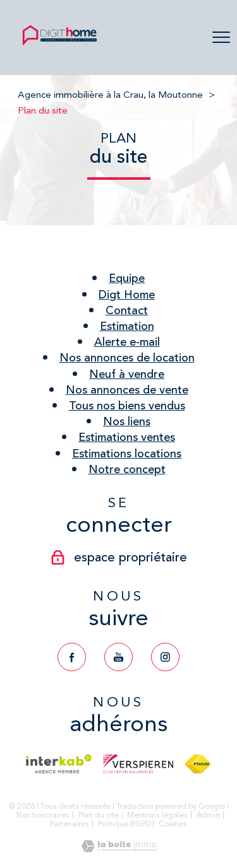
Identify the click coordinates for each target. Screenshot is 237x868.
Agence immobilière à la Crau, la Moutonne (110, 95)
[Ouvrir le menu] (221, 38)
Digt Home (127, 295)
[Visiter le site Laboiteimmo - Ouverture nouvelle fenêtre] (119, 848)
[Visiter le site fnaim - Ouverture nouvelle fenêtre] (197, 764)
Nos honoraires (43, 815)
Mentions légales (157, 815)
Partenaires (70, 824)
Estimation (127, 326)
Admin (208, 815)
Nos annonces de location (127, 358)
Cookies (173, 824)
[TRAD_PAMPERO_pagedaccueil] (60, 44)
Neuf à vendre (127, 374)
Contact (127, 310)
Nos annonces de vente (127, 390)
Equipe (127, 278)
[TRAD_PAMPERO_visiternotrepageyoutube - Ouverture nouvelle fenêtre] (118, 657)
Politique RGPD (124, 824)
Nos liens (127, 421)
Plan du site (99, 815)
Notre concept (127, 469)
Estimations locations (127, 454)
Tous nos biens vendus (127, 406)
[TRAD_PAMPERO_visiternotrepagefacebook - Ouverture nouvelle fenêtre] (72, 657)
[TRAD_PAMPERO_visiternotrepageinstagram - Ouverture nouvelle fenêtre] (165, 657)
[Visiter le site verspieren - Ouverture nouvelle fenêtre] (138, 764)
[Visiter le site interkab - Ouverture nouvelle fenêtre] (58, 764)
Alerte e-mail (127, 342)
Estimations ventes (127, 437)
